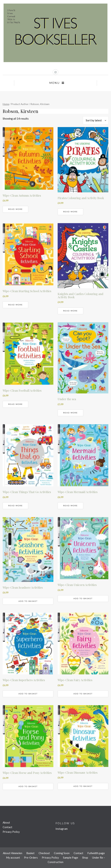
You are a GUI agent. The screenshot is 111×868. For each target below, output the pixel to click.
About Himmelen (13, 853)
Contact (7, 827)
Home (6, 104)
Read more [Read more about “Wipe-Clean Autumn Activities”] (15, 209)
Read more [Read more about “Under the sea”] (70, 413)
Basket (30, 853)
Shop (85, 858)
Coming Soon (62, 853)
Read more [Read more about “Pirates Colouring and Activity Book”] (70, 212)
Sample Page (71, 858)
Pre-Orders (31, 858)
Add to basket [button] (28, 601)
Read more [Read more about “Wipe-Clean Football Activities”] (15, 404)
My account (13, 858)
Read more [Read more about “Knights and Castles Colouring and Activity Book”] (70, 311)
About (6, 822)
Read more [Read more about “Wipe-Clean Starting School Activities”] (15, 305)
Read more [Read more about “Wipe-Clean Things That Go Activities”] (15, 506)
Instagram (62, 829)
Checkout (44, 853)
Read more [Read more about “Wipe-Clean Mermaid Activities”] (70, 506)
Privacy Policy (11, 832)
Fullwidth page (96, 853)
